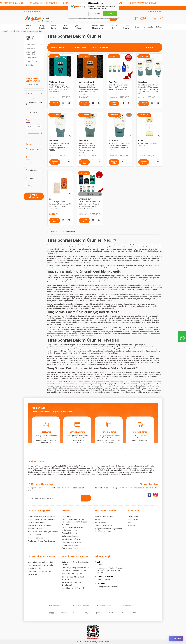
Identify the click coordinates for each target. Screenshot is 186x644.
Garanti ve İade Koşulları (72, 542)
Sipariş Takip (100, 522)
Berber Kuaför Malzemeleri (98, 27)
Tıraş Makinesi (35, 535)
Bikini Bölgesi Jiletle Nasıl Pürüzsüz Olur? (73, 578)
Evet (110, 14)
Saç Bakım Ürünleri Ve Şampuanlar (43, 532)
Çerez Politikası (68, 516)
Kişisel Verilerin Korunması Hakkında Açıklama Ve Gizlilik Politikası (74, 522)
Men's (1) (30, 162)
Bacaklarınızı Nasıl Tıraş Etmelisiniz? (72, 584)
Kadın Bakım (53, 27)
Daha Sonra (95, 14)
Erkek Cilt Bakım (34, 84)
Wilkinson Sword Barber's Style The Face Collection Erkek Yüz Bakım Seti (59, 88)
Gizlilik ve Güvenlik (70, 545)
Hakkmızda (133, 519)
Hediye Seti (114, 27)
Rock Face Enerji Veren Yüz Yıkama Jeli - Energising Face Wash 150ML (59, 147)
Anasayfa (5, 31)
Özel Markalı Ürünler (70, 548)
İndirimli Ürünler (29, 27)
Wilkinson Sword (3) (34, 104)
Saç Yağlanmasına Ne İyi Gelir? (41, 562)
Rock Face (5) (33, 112)
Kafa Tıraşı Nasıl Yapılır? (72, 574)
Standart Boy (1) (33, 149)
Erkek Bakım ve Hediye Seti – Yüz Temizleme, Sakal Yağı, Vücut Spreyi (119, 87)
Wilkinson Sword (57, 82)
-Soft (79, 642)
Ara (113, 18)
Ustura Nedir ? (34, 574)
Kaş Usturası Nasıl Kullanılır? (74, 571)
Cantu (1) (30, 109)
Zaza (51, 199)
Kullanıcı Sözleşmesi (70, 536)
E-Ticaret (85, 642)
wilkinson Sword (86, 199)
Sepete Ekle (55, 103)
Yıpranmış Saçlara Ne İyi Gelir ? (41, 565)
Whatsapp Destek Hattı (33, 11)
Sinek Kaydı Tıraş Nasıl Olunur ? (75, 568)
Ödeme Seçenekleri (103, 526)
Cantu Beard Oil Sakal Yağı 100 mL (148, 144)
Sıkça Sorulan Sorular (104, 516)
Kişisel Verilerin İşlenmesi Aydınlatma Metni (72, 529)
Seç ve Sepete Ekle (100, 47)
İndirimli (30, 178)
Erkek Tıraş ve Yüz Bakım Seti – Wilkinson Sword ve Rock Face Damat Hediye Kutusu (90, 205)
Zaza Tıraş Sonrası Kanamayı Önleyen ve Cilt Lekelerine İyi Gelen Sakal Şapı (60, 205)
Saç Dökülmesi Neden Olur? (40, 571)
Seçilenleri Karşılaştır (80, 47)
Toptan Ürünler (126, 27)
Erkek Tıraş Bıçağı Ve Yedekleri (42, 516)
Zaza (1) (30, 99)
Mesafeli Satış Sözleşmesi (72, 539)
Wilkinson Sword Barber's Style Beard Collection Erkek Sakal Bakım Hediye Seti (89, 88)
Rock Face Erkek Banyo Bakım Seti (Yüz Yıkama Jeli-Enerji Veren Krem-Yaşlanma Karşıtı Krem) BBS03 (149, 89)
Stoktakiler (31, 170)
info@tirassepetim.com (108, 587)
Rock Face (113, 82)
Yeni (29, 186)
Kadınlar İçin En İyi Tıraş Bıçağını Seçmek (75, 563)
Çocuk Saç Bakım (79, 27)
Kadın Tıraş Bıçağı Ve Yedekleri (41, 519)
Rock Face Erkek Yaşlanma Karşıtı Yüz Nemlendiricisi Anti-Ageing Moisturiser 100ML (88, 148)
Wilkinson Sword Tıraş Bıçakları (42, 541)
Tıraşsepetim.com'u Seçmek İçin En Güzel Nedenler (109, 530)
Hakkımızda (148, 27)
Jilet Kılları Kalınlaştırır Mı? (73, 588)
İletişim (159, 27)
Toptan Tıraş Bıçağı (37, 522)
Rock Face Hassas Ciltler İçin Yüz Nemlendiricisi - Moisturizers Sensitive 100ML (119, 147)
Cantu (141, 140)
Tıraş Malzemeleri (36, 538)
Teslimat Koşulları (69, 533)
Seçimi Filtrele (34, 196)
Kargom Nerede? (155, 11)
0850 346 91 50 (104, 580)
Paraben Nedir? (35, 568)
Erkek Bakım (66, 27)
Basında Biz (133, 516)
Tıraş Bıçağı (42, 27)
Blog (137, 27)
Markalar (132, 526)
